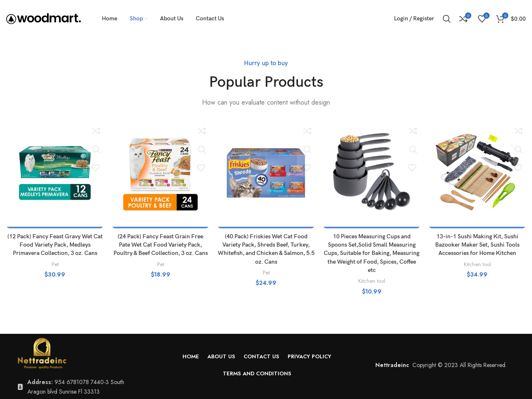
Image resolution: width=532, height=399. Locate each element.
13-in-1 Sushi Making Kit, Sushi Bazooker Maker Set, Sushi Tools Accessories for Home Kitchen (477, 245)
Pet (55, 263)
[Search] (447, 19)
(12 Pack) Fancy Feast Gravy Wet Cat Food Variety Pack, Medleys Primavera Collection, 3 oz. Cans (55, 245)
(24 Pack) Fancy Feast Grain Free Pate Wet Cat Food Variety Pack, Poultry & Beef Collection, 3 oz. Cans (161, 245)
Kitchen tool (372, 280)
